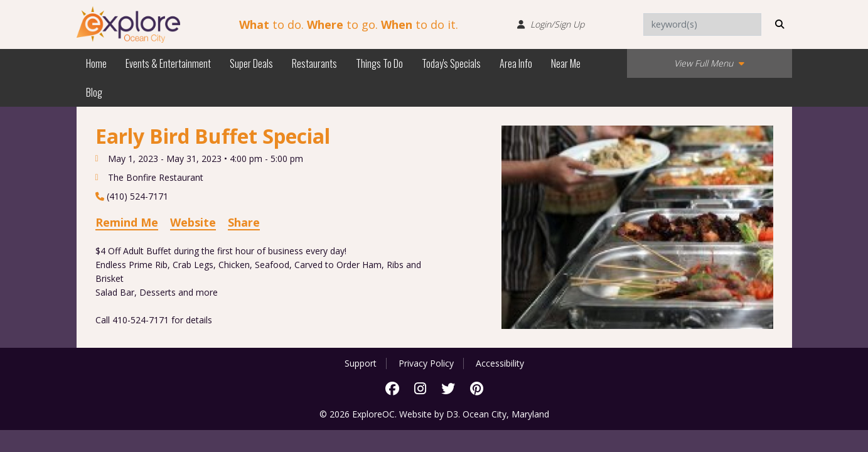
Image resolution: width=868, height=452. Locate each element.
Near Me (566, 63)
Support (361, 363)
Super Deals (251, 63)
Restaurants (314, 63)
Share (244, 222)
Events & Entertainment (168, 63)
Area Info (516, 63)
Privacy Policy (426, 363)
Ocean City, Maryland (506, 414)
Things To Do (379, 63)
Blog (94, 92)
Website (193, 222)
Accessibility (500, 363)
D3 (452, 414)
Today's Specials (451, 63)
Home (96, 63)
